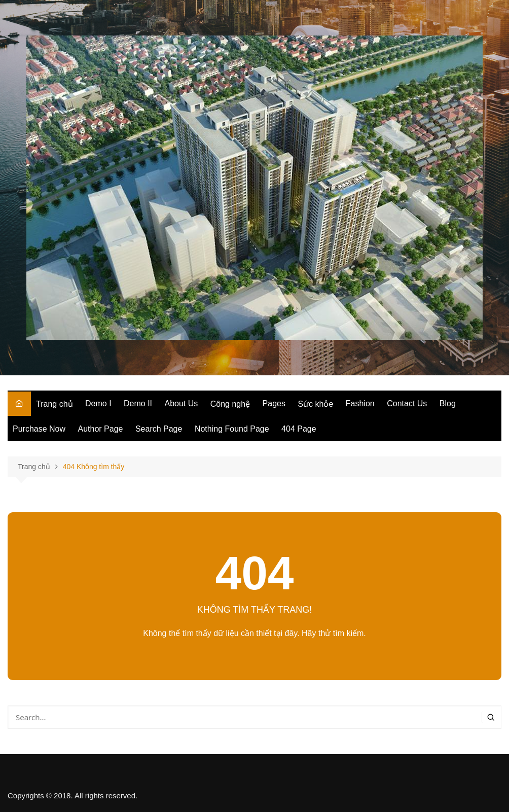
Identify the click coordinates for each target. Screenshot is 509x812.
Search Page (159, 429)
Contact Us (407, 403)
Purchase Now (39, 429)
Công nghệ (230, 404)
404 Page (299, 429)
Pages (274, 403)
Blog (448, 403)
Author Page (101, 429)
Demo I (98, 403)
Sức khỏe (315, 404)
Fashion (360, 403)
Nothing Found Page (232, 429)
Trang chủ (54, 404)
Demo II (138, 403)
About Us (181, 403)
